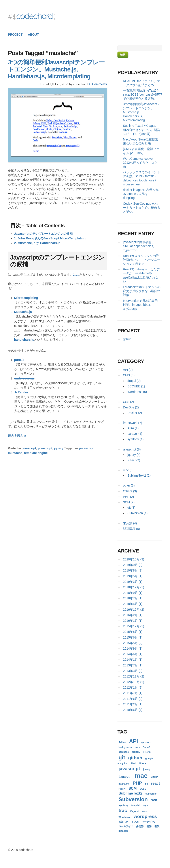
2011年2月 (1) (133, 704)
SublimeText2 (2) (139, 475)
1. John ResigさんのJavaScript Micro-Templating (50, 238)
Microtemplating (26, 298)
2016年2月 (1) (133, 615)
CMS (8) (129, 375)
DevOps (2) (131, 407)
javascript (29, 448)
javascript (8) (132, 449)
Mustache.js (23, 312)
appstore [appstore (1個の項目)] (146, 742)
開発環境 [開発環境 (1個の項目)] (123, 831)
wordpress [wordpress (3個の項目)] (145, 816)
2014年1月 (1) (133, 660)
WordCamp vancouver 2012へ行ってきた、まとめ (140, 163)
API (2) (128, 370)
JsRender (21, 392)
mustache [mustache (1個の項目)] (124, 784)
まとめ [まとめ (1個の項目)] (135, 822)
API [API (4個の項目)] (134, 741)
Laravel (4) (135, 434)
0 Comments (98, 84)
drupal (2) (134, 381)
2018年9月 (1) (133, 593)
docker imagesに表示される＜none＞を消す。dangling (141, 194)
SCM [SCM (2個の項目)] (133, 788)
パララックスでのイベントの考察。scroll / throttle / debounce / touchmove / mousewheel (142, 178)
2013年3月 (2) (133, 671)
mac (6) (128, 470)
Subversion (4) (137, 513)
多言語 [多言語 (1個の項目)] (140, 826)
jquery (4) (134, 455)
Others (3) (130, 491)
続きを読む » (17, 436)
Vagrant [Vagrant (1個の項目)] (134, 811)
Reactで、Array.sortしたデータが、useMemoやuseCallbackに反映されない (141, 275)
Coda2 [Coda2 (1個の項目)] (146, 747)
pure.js (19, 360)
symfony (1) (135, 439)
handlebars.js (24, 340)
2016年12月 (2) (134, 610)
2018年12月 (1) (134, 587)
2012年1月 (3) (133, 687)
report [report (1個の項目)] (122, 789)
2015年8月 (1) (133, 632)
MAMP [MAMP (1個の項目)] (154, 777)
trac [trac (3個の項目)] (123, 810)
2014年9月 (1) (133, 649)
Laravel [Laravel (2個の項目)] (125, 777)
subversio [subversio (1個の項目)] (151, 794)
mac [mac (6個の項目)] (141, 776)
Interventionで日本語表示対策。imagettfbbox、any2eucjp (140, 305)
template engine (36, 453)
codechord (34, 16)
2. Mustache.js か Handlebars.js (37, 243)
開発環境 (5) (131, 529)
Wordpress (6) (137, 392)
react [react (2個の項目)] (155, 783)
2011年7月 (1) (133, 693)
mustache (15, 453)
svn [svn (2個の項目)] (154, 800)
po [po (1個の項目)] (146, 784)
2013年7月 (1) (133, 665)
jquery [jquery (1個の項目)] (147, 769)
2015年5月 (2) (133, 643)
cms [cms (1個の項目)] (137, 747)
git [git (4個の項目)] (122, 757)
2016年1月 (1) (133, 621)
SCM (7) (129, 502)
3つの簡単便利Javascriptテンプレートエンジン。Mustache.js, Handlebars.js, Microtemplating (56, 69)
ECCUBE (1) (136, 386)
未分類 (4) (130, 523)
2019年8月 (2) (133, 570)
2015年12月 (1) (134, 626)
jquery (59, 448)
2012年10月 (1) (134, 682)
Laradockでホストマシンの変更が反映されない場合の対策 (142, 291)
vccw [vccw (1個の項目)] (145, 811)
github (127, 339)
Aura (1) (133, 428)
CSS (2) (128, 402)
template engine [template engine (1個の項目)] (140, 805)
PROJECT (15, 35)
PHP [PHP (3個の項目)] (137, 783)
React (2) (134, 460)
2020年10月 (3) (134, 559)
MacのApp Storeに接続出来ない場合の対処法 (141, 141)
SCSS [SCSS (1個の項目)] (143, 789)
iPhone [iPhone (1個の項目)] (143, 763)
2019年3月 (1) (133, 582)
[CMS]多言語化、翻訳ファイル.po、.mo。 (141, 151)
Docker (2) (135, 413)
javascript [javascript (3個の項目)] (129, 769)
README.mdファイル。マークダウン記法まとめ (141, 83)
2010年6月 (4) (133, 710)
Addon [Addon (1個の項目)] (122, 742)
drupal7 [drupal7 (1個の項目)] (136, 752)
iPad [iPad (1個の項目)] (133, 763)
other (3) (129, 485)
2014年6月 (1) (133, 654)
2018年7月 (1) (133, 598)
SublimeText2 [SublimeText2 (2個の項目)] (130, 793)
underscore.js (24, 378)
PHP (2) (128, 497)
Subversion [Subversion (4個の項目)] (133, 799)
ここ (76, 275)
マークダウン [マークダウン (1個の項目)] (149, 822)
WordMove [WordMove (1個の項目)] (125, 817)
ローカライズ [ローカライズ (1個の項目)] (126, 826)
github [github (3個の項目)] (135, 758)
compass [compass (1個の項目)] (124, 752)
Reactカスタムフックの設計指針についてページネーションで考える (142, 260)
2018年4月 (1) (133, 604)
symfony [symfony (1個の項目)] (123, 805)
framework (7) (132, 423)
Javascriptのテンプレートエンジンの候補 (43, 234)
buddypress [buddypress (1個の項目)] (125, 747)
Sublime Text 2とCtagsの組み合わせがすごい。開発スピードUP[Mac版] (142, 130)
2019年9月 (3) (133, 565)
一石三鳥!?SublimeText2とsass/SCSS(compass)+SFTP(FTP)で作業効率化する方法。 (142, 94)
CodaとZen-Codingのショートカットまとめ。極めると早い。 (142, 208)
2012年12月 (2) (134, 676)
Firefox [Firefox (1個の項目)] (147, 752)
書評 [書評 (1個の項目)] (149, 826)
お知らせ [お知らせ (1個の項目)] (123, 822)
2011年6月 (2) (133, 699)
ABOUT (33, 35)
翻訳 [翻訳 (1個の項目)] (157, 826)
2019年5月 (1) (133, 576)
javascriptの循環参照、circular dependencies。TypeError (140, 246)
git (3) (131, 508)
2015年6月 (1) (133, 637)
